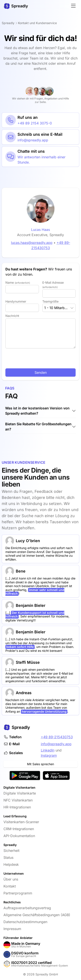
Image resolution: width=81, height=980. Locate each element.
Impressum (12, 929)
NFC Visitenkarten (18, 800)
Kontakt (10, 886)
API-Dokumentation (19, 836)
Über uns (11, 879)
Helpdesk (11, 864)
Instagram (49, 755)
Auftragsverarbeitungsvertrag (27, 908)
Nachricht (12, 316)
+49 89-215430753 (57, 737)
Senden (41, 372)
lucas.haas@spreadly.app (30, 243)
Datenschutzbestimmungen (25, 922)
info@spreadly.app (56, 744)
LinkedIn (48, 750)
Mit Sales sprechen (40, 764)
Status (8, 857)
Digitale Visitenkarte (20, 793)
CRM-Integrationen (19, 829)
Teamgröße (50, 301)
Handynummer (16, 301)
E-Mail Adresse (53, 285)
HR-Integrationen (17, 807)
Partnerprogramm (18, 893)
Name (18, 282)
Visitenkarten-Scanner (21, 822)
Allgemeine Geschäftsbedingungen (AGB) (37, 915)
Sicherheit (11, 851)
